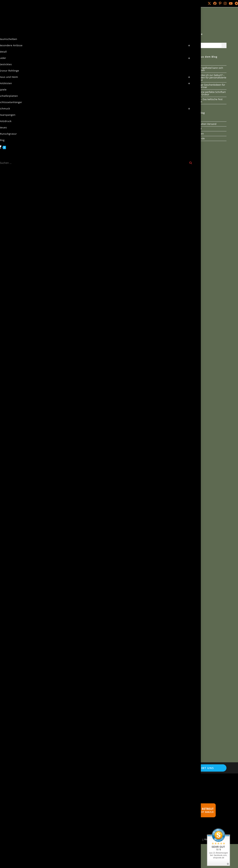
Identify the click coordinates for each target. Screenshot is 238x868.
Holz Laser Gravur (45, 839)
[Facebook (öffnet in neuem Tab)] (215, 4)
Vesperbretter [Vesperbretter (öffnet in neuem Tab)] (128, 511)
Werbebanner (99, 816)
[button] (104, 330)
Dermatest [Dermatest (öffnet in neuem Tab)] (150, 520)
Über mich (41, 3)
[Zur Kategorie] (224, 45)
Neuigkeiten (106, 35)
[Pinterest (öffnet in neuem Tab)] (220, 4)
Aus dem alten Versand (203, 124)
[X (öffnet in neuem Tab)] (209, 4)
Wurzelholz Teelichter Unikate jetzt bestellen (68, 698)
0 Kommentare (111, 80)
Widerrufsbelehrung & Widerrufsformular (46, 824)
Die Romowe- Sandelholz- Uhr (132, 578)
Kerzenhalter (54, 710)
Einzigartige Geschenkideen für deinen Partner (208, 86)
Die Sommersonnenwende (128, 189)
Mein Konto (14, 3)
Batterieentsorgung (102, 801)
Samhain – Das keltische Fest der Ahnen (206, 100)
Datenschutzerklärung (34, 794)
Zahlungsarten (29, 829)
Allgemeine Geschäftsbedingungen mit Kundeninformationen (44, 788)
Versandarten (29, 814)
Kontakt (29, 3)
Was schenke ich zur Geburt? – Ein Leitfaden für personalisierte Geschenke (208, 77)
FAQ (93, 821)
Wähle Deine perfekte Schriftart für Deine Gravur (208, 93)
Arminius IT (86, 839)
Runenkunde (197, 138)
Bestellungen (170, 839)
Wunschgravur (99, 786)
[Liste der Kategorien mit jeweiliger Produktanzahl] (206, 45)
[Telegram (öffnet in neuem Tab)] (236, 4)
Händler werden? (101, 811)
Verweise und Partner (103, 796)
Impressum (28, 809)
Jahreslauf (105, 108)
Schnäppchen (98, 806)
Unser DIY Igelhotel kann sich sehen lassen (207, 69)
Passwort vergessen (190, 839)
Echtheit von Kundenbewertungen (41, 804)
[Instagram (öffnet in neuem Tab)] (225, 4)
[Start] (19, 17)
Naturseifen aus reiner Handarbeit (111, 791)
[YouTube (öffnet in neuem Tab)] (231, 4)
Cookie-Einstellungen (33, 799)
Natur (36, 17)
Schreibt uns (202, 768)
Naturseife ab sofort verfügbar (52, 369)
